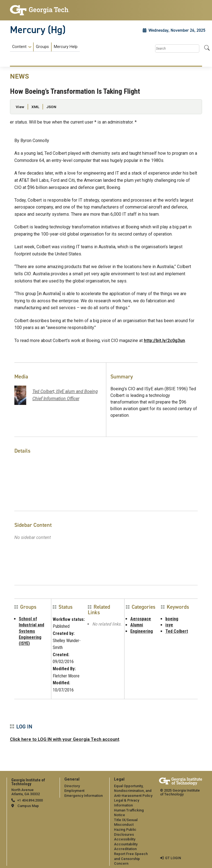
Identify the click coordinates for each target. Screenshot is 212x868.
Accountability (126, 844)
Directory (72, 786)
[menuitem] (45, 47)
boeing (172, 619)
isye (169, 625)
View (20, 107)
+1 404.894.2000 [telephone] (30, 800)
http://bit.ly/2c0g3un (164, 340)
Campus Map (28, 806)
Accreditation (125, 849)
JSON (51, 107)
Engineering (142, 631)
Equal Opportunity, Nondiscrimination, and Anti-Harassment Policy (133, 791)
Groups (42, 47)
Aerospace (141, 619)
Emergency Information (84, 796)
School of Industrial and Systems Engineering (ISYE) (31, 631)
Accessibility (125, 839)
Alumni (137, 625)
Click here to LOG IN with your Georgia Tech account (65, 739)
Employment (74, 791)
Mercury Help (66, 47)
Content (19, 47)
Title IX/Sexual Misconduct (126, 822)
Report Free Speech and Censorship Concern (131, 859)
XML (35, 107)
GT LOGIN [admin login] (173, 858)
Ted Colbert (177, 631)
